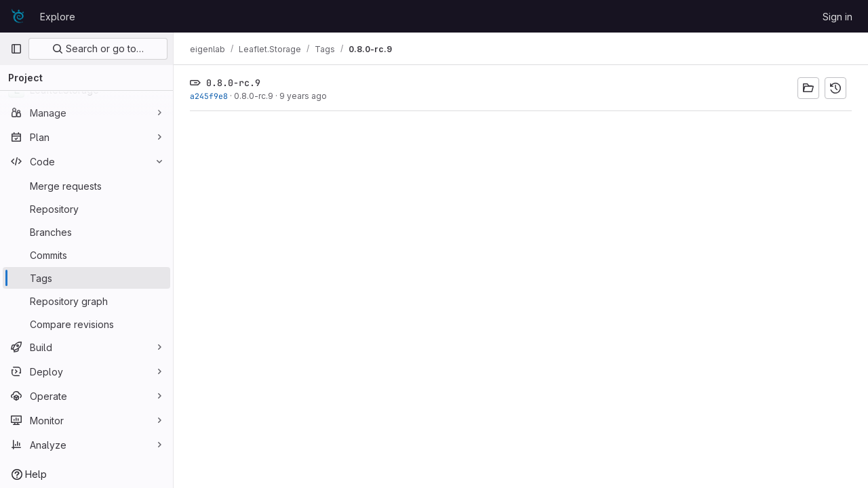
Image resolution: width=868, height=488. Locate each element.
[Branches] (86, 232)
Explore (58, 17)
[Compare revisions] (86, 324)
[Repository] (86, 209)
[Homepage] (18, 16)
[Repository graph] (86, 301)
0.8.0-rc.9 (254, 96)
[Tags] (86, 278)
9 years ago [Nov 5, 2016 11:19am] (303, 96)
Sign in (837, 17)
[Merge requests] (86, 186)
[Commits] (86, 255)
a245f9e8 (209, 96)
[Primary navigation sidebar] (16, 49)
